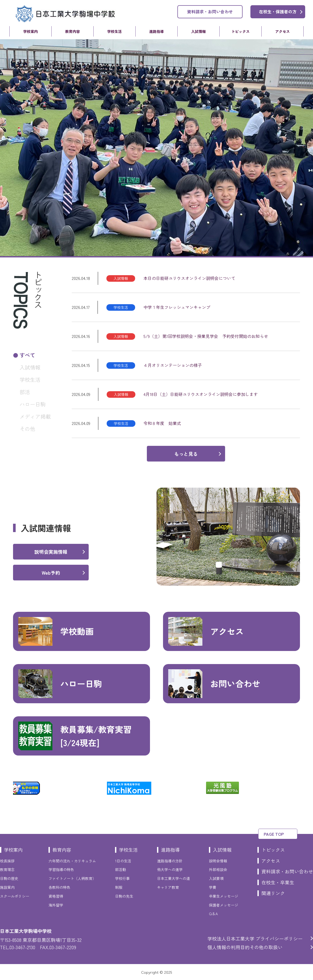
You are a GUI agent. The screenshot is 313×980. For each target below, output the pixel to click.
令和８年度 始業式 (162, 423)
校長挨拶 (7, 861)
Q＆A (213, 914)
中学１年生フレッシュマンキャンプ (177, 307)
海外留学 (56, 905)
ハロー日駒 (33, 404)
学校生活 (115, 31)
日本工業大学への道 (173, 878)
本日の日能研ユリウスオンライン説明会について (189, 278)
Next (304, 788)
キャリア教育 (168, 887)
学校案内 (31, 31)
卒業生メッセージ (224, 896)
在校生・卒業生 (278, 882)
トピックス (240, 31)
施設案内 (7, 887)
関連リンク (273, 893)
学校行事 (122, 878)
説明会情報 (218, 861)
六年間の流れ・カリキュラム (72, 861)
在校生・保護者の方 (278, 11)
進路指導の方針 (170, 861)
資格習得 (56, 896)
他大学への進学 (170, 869)
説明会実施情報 (51, 552)
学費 (213, 887)
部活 (25, 392)
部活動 (121, 869)
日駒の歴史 (9, 878)
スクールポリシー (15, 896)
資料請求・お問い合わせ (210, 11)
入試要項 (216, 878)
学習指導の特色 (61, 869)
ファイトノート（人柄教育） (72, 878)
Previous (9, 788)
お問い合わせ (214, 684)
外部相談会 (218, 869)
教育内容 (73, 31)
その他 (27, 429)
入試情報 (198, 31)
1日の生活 (123, 861)
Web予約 (51, 573)
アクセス (282, 31)
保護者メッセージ (224, 905)
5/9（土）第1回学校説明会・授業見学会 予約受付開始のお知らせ (206, 336)
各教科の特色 (59, 887)
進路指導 (156, 31)
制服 (119, 887)
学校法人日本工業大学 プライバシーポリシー (255, 938)
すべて (27, 355)
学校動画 (56, 631)
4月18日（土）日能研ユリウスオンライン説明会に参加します (201, 394)
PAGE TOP (274, 834)
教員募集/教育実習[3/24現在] (75, 736)
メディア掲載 (35, 416)
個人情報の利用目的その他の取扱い (245, 947)
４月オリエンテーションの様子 (173, 365)
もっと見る (186, 454)
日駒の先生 (124, 896)
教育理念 (7, 869)
